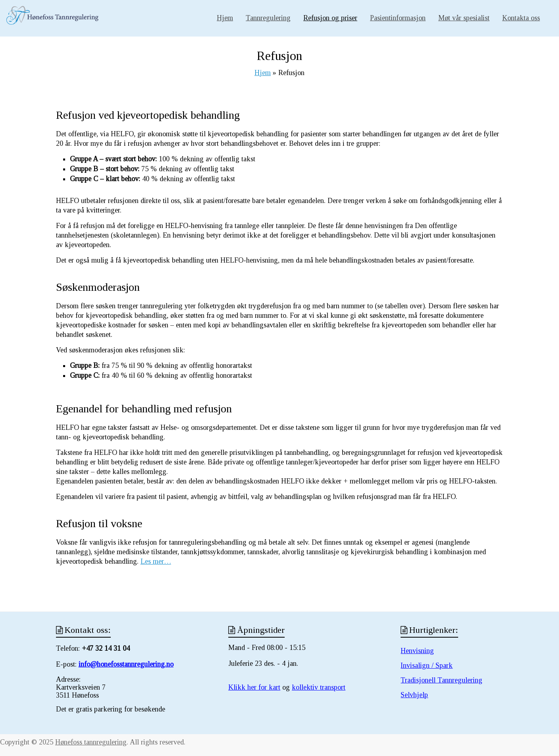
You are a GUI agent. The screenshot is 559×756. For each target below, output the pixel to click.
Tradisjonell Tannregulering (441, 680)
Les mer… (156, 561)
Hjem (225, 18)
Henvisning (417, 651)
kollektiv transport (319, 687)
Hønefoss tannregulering (91, 742)
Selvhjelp (414, 695)
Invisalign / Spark (427, 665)
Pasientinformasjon (398, 18)
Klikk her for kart (254, 687)
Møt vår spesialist (464, 18)
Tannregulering (268, 18)
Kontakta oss (521, 18)
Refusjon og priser (330, 18)
